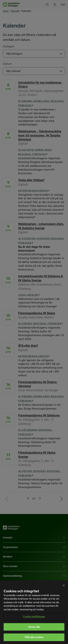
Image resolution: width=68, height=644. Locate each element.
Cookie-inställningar (34, 617)
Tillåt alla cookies (34, 637)
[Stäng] (64, 585)
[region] (34, 612)
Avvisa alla (34, 627)
